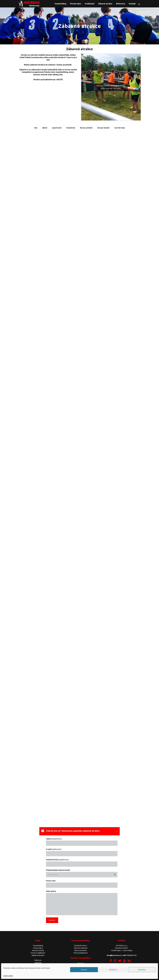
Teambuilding (38, 946)
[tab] (79, 831)
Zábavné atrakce (38, 955)
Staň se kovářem (81, 950)
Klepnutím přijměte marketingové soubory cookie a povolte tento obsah (111, 87)
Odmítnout (113, 970)
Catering (38, 963)
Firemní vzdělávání (38, 953)
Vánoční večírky (38, 950)
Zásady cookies (8, 976)
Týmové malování (81, 948)
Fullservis (38, 960)
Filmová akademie (81, 953)
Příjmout (84, 970)
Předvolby (142, 970)
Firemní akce (38, 948)
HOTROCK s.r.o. (122, 946)
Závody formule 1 (81, 946)
